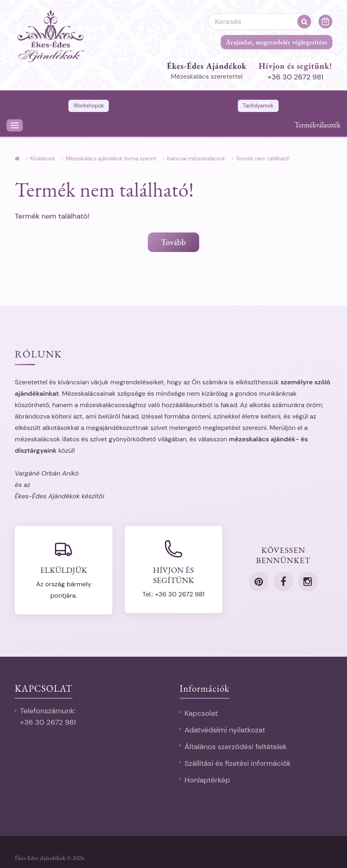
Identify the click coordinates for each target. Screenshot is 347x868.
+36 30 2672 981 (295, 77)
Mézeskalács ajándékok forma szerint (111, 159)
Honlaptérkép (207, 780)
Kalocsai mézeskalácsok (196, 159)
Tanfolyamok (258, 106)
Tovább (173, 242)
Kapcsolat (201, 713)
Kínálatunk (43, 159)
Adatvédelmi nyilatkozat (225, 730)
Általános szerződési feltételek (236, 747)
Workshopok (89, 106)
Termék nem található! (263, 159)
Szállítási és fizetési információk (238, 763)
